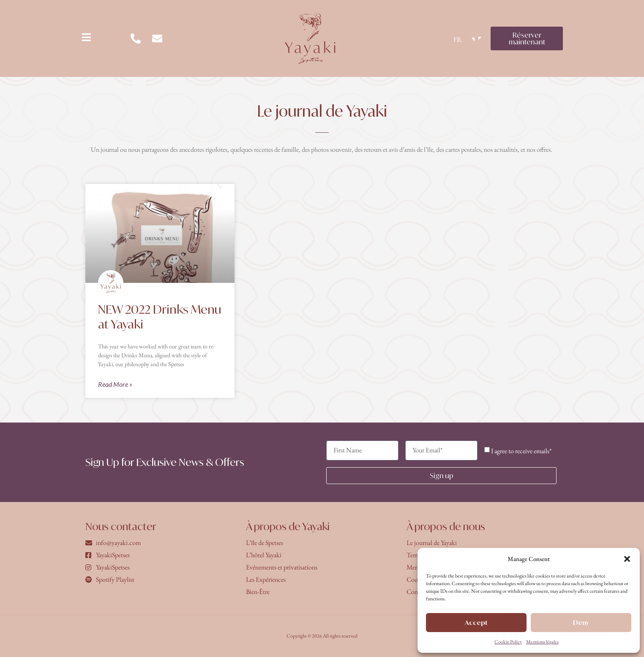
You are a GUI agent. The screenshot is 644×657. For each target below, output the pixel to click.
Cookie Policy (508, 642)
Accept (476, 623)
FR (457, 40)
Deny (581, 623)
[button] (627, 559)
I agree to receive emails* (521, 451)
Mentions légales (542, 642)
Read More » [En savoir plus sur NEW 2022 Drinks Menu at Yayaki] (115, 384)
